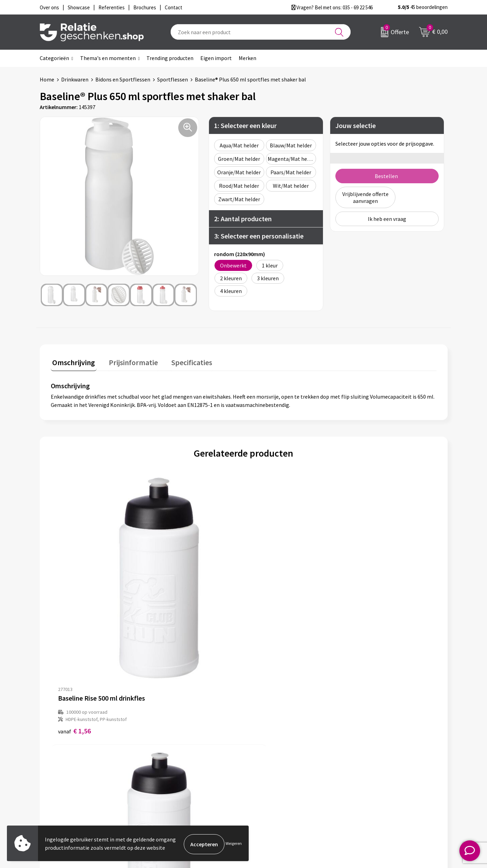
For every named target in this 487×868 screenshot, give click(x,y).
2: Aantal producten (243, 219)
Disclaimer (367, 762)
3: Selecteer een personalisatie (259, 236)
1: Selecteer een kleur (245, 125)
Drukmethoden (172, 773)
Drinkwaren (75, 79)
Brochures (266, 762)
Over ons (164, 740)
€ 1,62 (171, 609)
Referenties (268, 773)
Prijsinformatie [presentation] (128, 361)
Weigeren (234, 844)
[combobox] (261, 32)
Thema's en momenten (108, 58)
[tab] (72, 362)
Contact (264, 740)
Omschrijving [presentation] (72, 361)
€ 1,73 (267, 609)
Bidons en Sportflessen (123, 79)
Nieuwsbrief (168, 751)
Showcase (265, 751)
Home (47, 79)
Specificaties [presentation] (184, 361)
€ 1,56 (74, 609)
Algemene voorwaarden (382, 740)
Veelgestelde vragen (178, 762)
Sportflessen (173, 79)
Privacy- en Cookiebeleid (383, 751)
